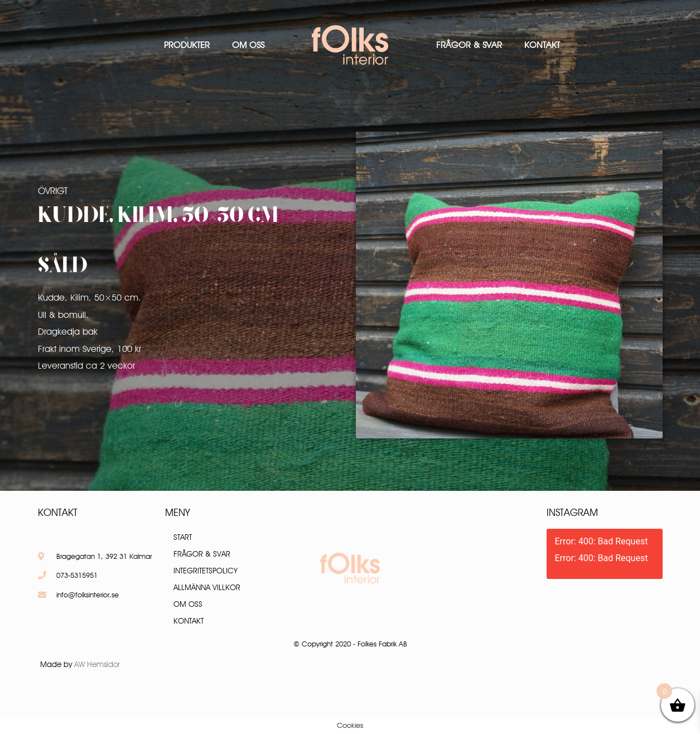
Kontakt (542, 45)
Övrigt (53, 191)
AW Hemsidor (97, 664)
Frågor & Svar (469, 45)
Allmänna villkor (207, 587)
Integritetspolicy (206, 571)
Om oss (248, 45)
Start (183, 537)
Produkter (187, 45)
